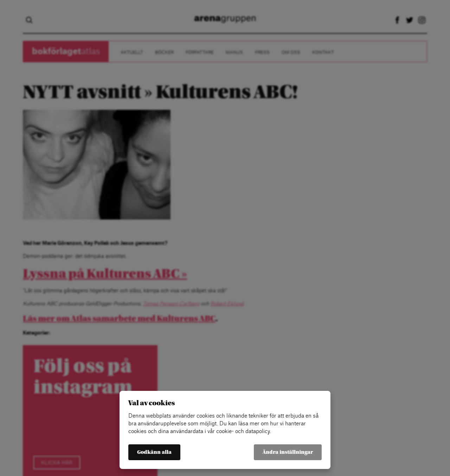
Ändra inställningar (288, 452)
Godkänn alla (154, 452)
